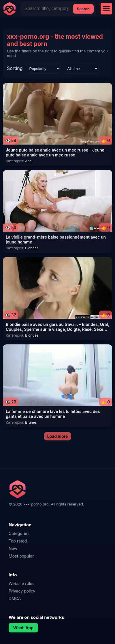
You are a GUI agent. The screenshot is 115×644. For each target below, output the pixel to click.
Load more (58, 436)
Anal (29, 161)
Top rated (18, 541)
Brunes (31, 422)
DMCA (15, 598)
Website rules (22, 583)
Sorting (15, 68)
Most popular (21, 556)
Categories (19, 533)
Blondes (32, 248)
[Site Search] (46, 9)
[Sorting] (43, 69)
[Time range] (81, 69)
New (13, 548)
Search (83, 9)
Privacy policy (22, 591)
